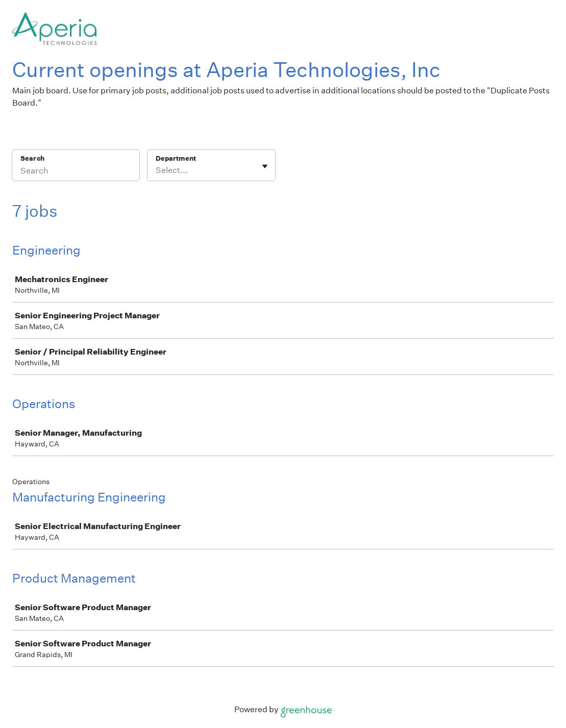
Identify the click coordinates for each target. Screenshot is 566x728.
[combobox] (156, 170)
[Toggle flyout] (265, 166)
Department (176, 158)
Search (32, 158)
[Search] (76, 172)
